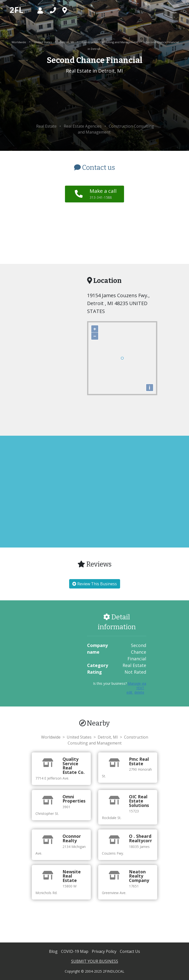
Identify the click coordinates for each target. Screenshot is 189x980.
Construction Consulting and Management (110, 42)
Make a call (103, 194)
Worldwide (19, 42)
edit (130, 692)
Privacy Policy (105, 951)
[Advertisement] (94, 99)
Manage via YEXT (137, 686)
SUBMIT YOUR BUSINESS (95, 961)
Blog (54, 951)
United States (43, 42)
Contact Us (130, 951)
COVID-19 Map (75, 951)
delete (139, 692)
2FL (16, 10)
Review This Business (95, 584)
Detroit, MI (67, 42)
